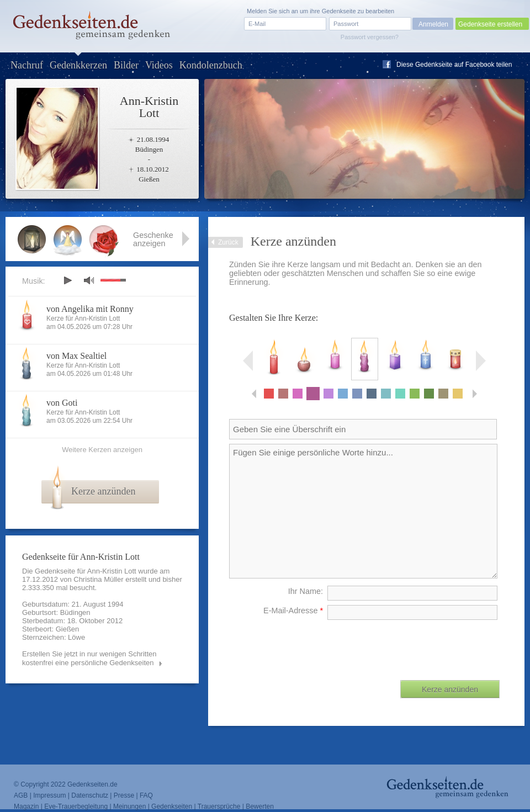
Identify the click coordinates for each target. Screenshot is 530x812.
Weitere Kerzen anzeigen (102, 450)
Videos (159, 65)
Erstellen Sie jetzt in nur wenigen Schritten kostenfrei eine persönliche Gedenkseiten (89, 658)
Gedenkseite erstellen (490, 24)
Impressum (49, 795)
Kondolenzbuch (211, 65)
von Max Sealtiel (76, 356)
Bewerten (260, 806)
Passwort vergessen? (370, 37)
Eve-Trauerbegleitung (76, 806)
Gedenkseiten (172, 806)
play (67, 280)
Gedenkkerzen (78, 65)
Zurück (228, 242)
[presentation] (416, 646)
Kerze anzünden (103, 491)
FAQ (146, 795)
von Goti (62, 403)
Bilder (126, 65)
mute (89, 280)
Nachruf (27, 65)
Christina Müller (98, 579)
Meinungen (129, 806)
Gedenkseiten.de (92, 784)
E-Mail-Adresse (293, 611)
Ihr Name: (306, 591)
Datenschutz (90, 795)
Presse (124, 795)
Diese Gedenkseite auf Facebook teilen (454, 65)
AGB (21, 795)
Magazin (26, 806)
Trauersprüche (219, 806)
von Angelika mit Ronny (90, 309)
